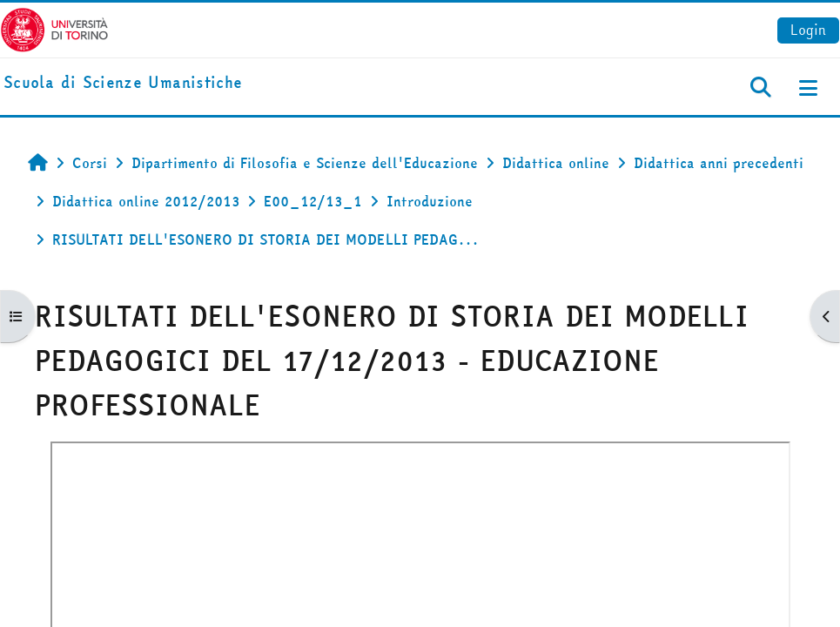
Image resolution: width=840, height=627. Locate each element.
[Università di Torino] (54, 28)
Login (808, 30)
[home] (123, 83)
